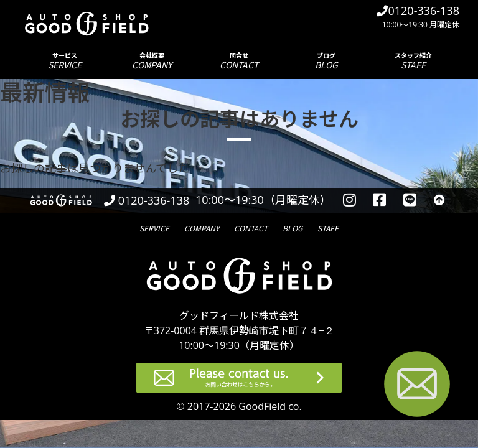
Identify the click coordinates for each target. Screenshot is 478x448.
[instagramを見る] (349, 200)
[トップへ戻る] (439, 200)
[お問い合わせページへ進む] (417, 386)
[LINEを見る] (410, 200)
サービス (65, 61)
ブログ (326, 61)
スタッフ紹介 (413, 61)
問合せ (239, 61)
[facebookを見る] (380, 200)
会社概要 (152, 61)
